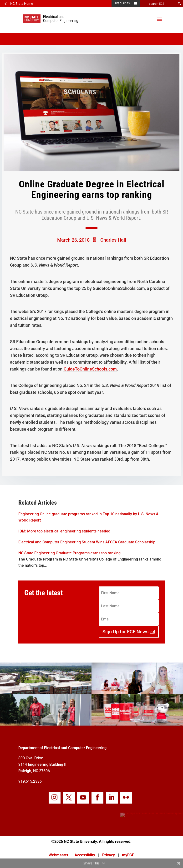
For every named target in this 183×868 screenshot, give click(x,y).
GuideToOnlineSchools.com (90, 369)
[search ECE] (158, 4)
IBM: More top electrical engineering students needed (64, 531)
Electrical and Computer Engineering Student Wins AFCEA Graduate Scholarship (87, 542)
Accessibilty (85, 855)
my (128, 855)
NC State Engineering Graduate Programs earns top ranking (69, 553)
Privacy (109, 855)
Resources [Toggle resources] (122, 3)
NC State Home (22, 4)
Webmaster (58, 855)
